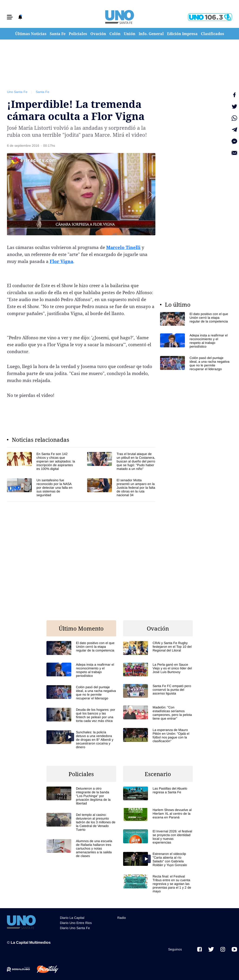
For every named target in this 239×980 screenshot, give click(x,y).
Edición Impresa (182, 34)
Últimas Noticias (31, 34)
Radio (122, 918)
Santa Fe (58, 34)
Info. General (151, 34)
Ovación (98, 34)
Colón (115, 34)
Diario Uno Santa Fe (75, 928)
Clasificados (213, 34)
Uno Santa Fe (17, 92)
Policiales (78, 34)
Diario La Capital (72, 918)
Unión (130, 34)
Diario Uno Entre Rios (76, 923)
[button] (10, 17)
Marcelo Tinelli (123, 247)
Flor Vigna (61, 261)
